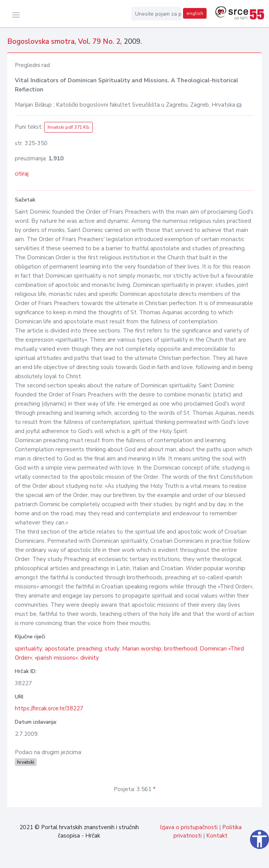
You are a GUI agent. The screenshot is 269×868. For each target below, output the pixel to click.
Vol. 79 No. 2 (99, 42)
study (112, 649)
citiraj (22, 174)
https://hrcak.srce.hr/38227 (49, 708)
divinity (90, 658)
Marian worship (142, 649)
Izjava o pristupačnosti (189, 827)
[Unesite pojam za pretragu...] (156, 14)
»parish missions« (56, 658)
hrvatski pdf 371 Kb (68, 127)
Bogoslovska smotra (41, 42)
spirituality (29, 649)
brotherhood (181, 649)
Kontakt (217, 836)
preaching (89, 649)
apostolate (60, 649)
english (195, 13)
